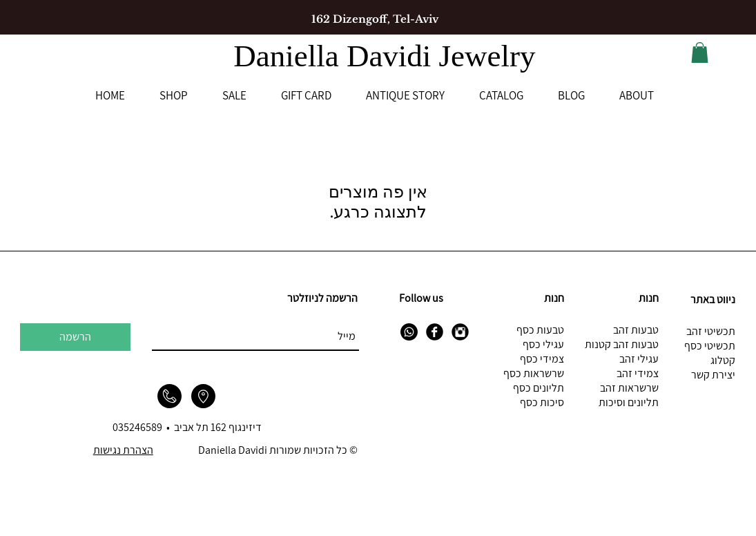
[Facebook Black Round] (435, 332)
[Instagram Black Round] (460, 332)
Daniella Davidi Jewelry (388, 56)
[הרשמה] (75, 337)
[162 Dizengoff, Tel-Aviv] (375, 19)
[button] (700, 52)
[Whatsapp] (409, 332)
